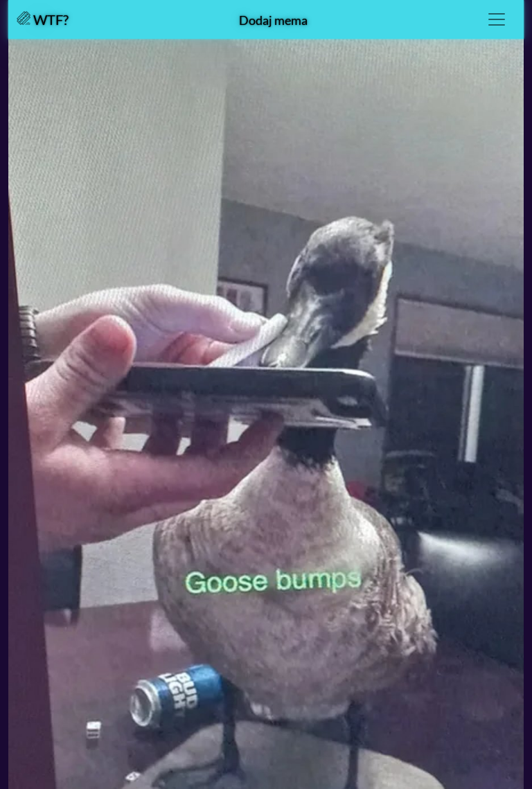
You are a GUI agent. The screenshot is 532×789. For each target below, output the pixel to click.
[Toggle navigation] (497, 19)
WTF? (43, 19)
